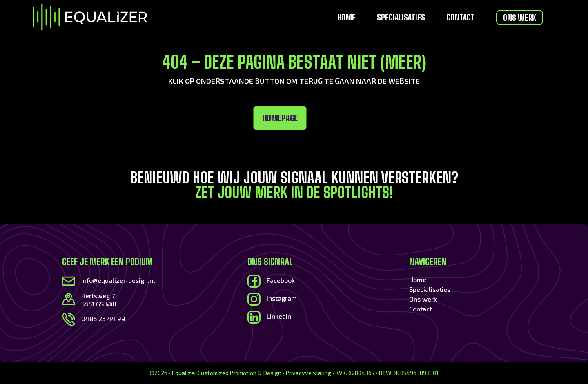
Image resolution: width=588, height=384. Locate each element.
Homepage (147, 118)
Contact (461, 18)
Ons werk (520, 18)
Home (346, 18)
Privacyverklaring (308, 373)
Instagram (282, 298)
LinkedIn (279, 316)
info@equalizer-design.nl (118, 280)
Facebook (281, 280)
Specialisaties (401, 18)
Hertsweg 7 (98, 296)
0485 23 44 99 (103, 319)
